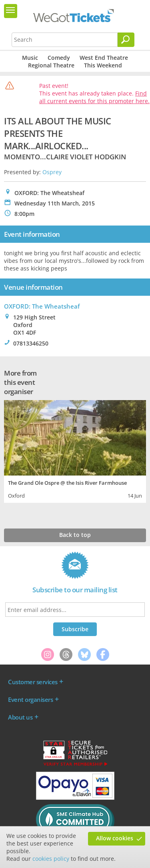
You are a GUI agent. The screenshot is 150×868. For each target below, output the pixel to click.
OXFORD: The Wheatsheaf (42, 306)
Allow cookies (115, 838)
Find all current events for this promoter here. (94, 97)
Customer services (33, 682)
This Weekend (103, 65)
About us (20, 717)
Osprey (52, 172)
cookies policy (51, 859)
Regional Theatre (51, 65)
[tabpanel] (75, 450)
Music (30, 58)
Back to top (75, 535)
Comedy (59, 58)
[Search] (126, 40)
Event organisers (30, 699)
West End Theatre (104, 58)
